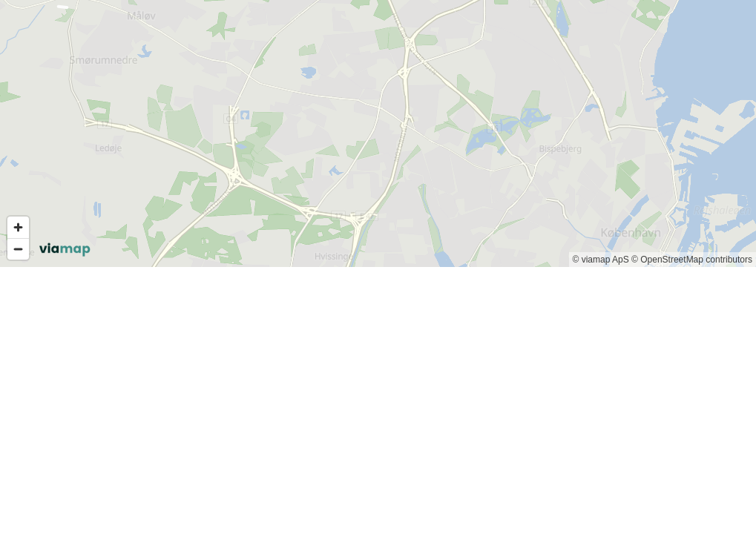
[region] (378, 133)
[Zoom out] (18, 249)
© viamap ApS (601, 260)
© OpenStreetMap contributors (692, 260)
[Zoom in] (18, 227)
